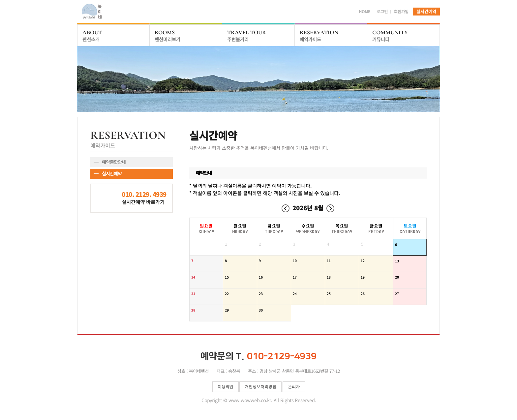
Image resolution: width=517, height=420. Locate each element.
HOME (365, 12)
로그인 (382, 12)
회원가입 (401, 12)
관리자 (293, 387)
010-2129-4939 (258, 356)
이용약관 (225, 387)
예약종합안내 (110, 162)
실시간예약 (426, 11)
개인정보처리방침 (260, 387)
